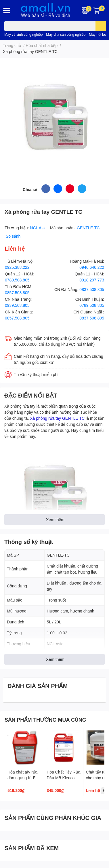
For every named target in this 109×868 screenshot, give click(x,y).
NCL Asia (39, 228)
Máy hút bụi (98, 34)
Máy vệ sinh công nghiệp (23, 34)
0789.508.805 (17, 280)
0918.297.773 (92, 280)
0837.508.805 (92, 289)
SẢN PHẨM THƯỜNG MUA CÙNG (45, 720)
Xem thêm (55, 520)
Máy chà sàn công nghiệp (66, 34)
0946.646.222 (92, 267)
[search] (101, 26)
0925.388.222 (17, 267)
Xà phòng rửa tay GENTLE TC (57, 418)
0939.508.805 (17, 305)
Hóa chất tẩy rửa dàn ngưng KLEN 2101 (23, 778)
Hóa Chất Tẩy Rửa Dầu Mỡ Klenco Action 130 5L (63, 778)
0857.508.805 (17, 293)
